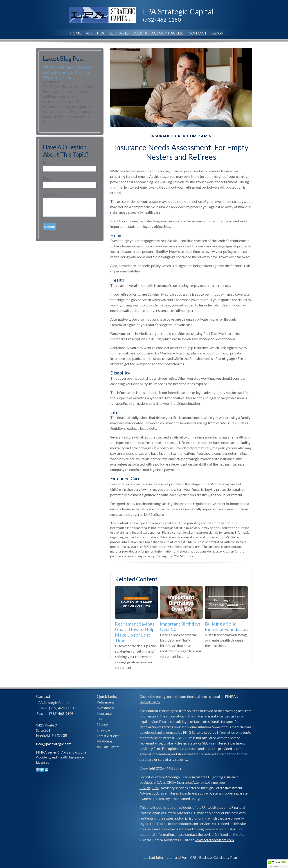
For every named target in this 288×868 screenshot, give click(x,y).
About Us (95, 33)
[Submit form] (50, 226)
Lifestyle (103, 730)
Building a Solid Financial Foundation (226, 627)
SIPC (155, 788)
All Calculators (108, 747)
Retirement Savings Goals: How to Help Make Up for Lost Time (135, 632)
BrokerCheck (150, 702)
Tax (100, 719)
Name (48, 162)
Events (140, 33)
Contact (198, 33)
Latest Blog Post (64, 59)
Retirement (105, 702)
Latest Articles (108, 736)
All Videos (105, 741)
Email (47, 178)
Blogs (217, 33)
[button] (278, 864)
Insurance (104, 713)
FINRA (145, 788)
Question (50, 195)
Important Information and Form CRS (168, 857)
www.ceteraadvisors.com (214, 840)
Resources (119, 33)
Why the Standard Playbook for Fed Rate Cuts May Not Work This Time (67, 72)
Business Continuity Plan (218, 857)
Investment (105, 708)
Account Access (168, 33)
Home (75, 33)
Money (102, 724)
